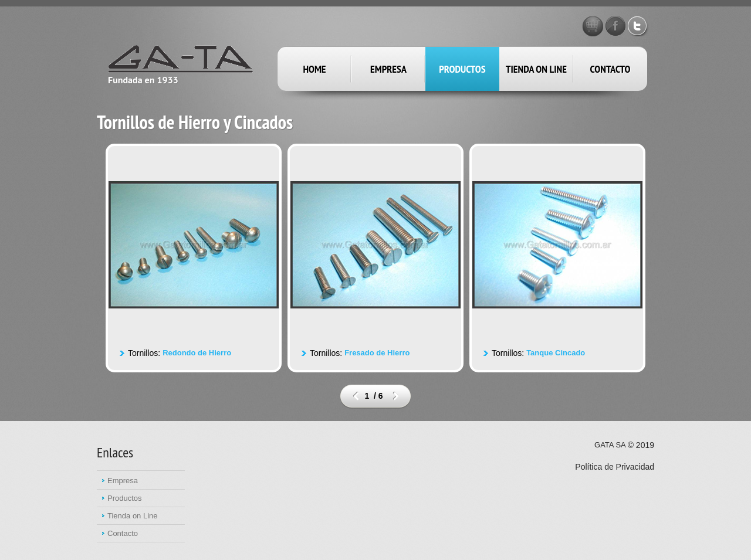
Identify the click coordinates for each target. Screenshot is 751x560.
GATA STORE (593, 26)
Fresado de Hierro (377, 353)
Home (314, 69)
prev (356, 396)
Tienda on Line (536, 69)
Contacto (610, 69)
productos (462, 69)
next (396, 396)
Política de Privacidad (615, 467)
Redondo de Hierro (197, 353)
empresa (388, 69)
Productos (125, 498)
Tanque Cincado (556, 353)
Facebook (615, 26)
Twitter (638, 26)
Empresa (123, 481)
